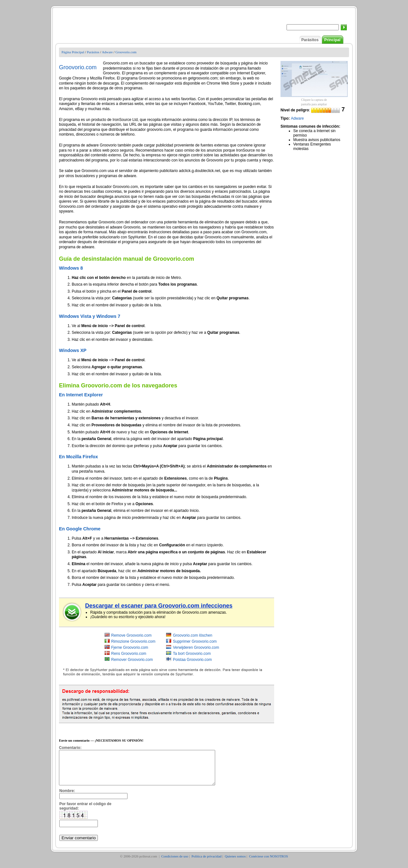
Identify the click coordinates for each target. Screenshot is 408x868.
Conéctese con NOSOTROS (268, 863)
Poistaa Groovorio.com (192, 660)
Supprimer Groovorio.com (195, 641)
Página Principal (73, 52)
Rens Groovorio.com (129, 654)
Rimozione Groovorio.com (133, 641)
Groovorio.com (126, 52)
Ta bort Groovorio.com (192, 654)
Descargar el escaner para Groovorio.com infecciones (159, 606)
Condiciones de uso (175, 863)
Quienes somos (235, 863)
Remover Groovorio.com (132, 660)
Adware (107, 52)
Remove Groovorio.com (131, 635)
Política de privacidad (207, 863)
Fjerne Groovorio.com (130, 647)
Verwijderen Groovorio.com (196, 647)
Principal (332, 40)
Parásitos (310, 40)
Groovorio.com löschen (192, 635)
